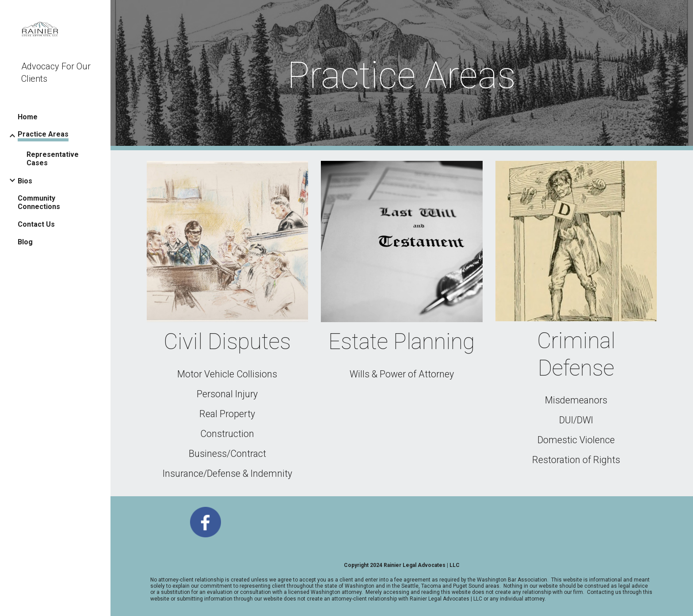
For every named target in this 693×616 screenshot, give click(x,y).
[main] (402, 75)
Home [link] (28, 117)
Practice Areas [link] (43, 134)
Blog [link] (25, 242)
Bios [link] (25, 181)
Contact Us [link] (36, 224)
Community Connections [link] (39, 202)
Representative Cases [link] (53, 159)
